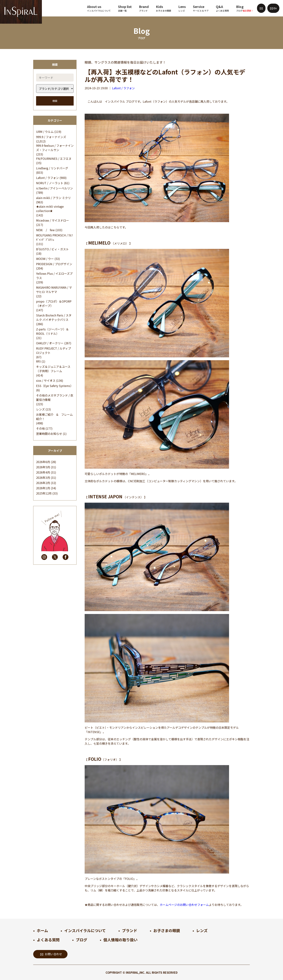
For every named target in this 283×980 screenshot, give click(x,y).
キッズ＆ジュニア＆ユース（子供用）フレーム (53, 369)
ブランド (130, 930)
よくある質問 (48, 940)
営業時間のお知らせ (49, 434)
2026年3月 (43, 478)
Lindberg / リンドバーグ (52, 168)
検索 (55, 101)
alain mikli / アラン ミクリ (53, 198)
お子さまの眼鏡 (167, 930)
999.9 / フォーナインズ (51, 137)
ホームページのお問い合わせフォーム (184, 905)
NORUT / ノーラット (50, 183)
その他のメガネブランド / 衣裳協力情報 (55, 397)
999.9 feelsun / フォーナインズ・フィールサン (55, 148)
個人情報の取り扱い (120, 940)
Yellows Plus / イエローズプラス (54, 276)
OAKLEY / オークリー (50, 343)
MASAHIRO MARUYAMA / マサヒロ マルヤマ (54, 290)
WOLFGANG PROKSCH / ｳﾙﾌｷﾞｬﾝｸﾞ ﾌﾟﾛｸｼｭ (54, 237)
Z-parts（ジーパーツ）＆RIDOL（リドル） (52, 331)
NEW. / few (45, 230)
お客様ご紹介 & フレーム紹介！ (54, 417)
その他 (40, 428)
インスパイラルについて (85, 930)
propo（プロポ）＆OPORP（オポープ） (54, 303)
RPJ (38, 361)
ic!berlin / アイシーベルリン (55, 188)
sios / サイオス (46, 380)
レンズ (40, 409)
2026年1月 (43, 488)
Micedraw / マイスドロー (53, 220)
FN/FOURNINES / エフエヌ (54, 159)
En (273, 8)
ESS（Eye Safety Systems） (55, 386)
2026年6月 (43, 462)
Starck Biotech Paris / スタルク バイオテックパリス (54, 317)
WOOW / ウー (45, 259)
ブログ (81, 940)
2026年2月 (43, 483)
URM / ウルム (45, 132)
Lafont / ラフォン (47, 178)
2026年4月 (43, 472)
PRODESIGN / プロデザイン (54, 264)
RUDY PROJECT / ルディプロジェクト (54, 350)
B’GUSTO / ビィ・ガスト (52, 249)
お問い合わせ (51, 954)
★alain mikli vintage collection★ (50, 209)
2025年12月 (44, 493)
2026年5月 (43, 467)
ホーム (42, 930)
